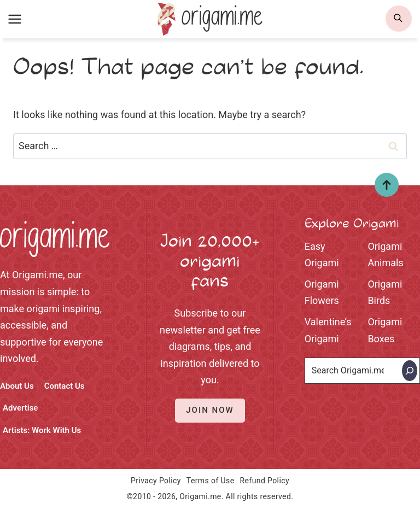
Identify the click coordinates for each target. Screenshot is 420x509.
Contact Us (65, 386)
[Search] (410, 371)
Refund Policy (265, 481)
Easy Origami (322, 255)
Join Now (210, 410)
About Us (17, 386)
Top (383, 189)
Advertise (20, 408)
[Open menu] (15, 19)
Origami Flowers (322, 292)
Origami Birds (385, 292)
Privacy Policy (156, 481)
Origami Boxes (385, 330)
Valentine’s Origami (328, 330)
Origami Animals (386, 255)
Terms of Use (211, 481)
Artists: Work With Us (42, 430)
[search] (399, 19)
